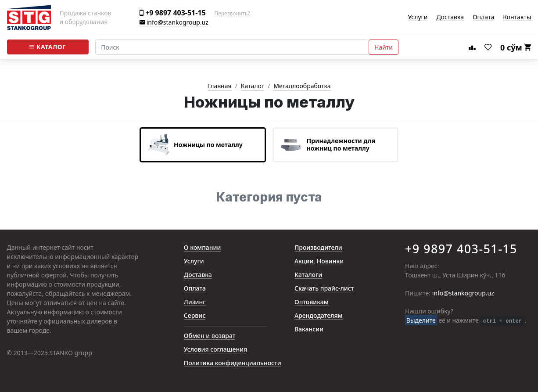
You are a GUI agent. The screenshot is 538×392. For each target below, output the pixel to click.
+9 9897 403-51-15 (173, 13)
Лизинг (195, 302)
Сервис (195, 316)
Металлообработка (302, 86)
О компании (203, 248)
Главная (220, 86)
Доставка (450, 17)
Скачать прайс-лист (324, 289)
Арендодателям (319, 316)
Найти (384, 47)
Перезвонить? (232, 14)
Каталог (48, 47)
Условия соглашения (215, 350)
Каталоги (308, 275)
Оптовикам (312, 302)
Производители (318, 248)
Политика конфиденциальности (233, 363)
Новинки (330, 261)
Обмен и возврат (210, 336)
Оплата (483, 17)
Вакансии (309, 329)
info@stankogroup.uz (174, 23)
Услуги (418, 17)
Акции (304, 261)
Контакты (517, 17)
